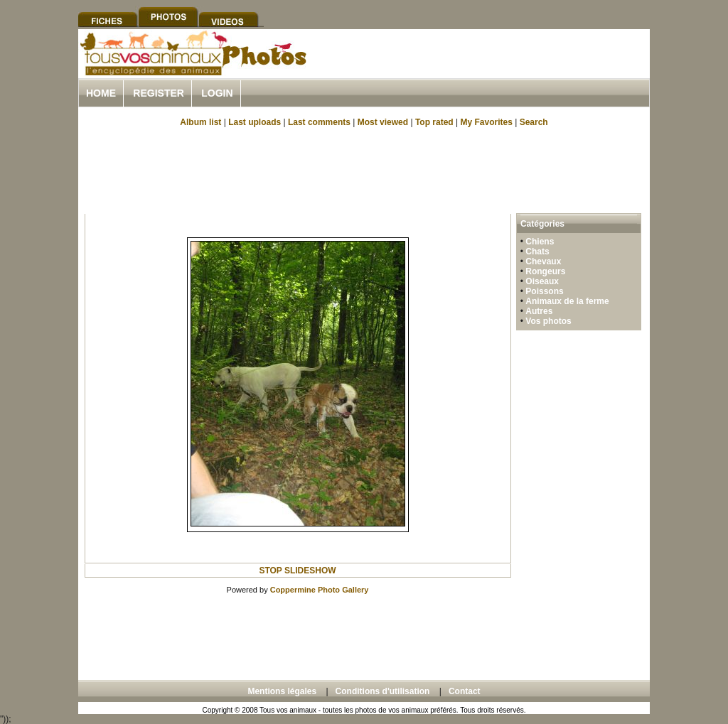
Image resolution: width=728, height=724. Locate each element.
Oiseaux (542, 281)
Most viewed (383, 122)
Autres (539, 311)
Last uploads (255, 122)
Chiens (540, 242)
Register (159, 93)
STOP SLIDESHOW (297, 571)
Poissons (544, 291)
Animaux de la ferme (567, 301)
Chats (537, 252)
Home (101, 93)
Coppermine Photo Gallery (320, 590)
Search (534, 122)
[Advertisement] (483, 70)
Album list (200, 122)
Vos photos (548, 321)
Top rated (434, 122)
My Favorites (487, 122)
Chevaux (543, 261)
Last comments (319, 122)
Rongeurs (545, 271)
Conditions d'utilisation (383, 691)
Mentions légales (282, 691)
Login (217, 93)
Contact (465, 691)
